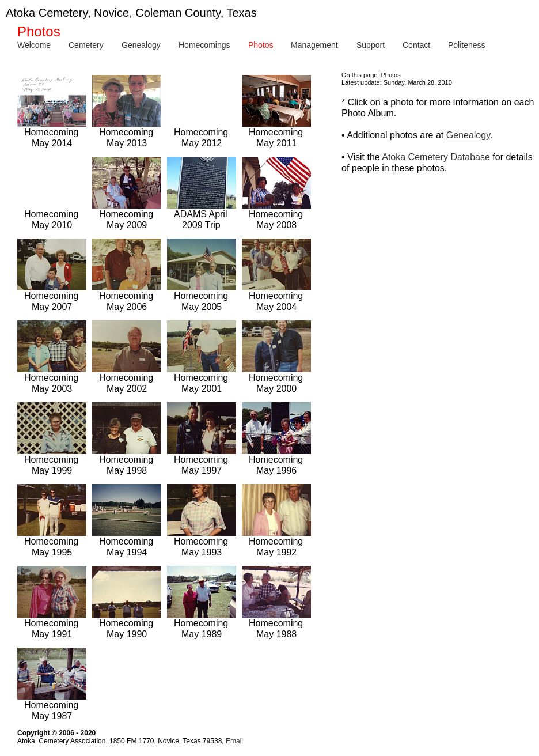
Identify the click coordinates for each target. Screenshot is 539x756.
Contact (416, 45)
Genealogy (141, 45)
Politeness (467, 45)
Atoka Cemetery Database (436, 157)
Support (371, 45)
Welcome (34, 45)
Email (234, 741)
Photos (261, 45)
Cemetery (86, 45)
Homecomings (204, 45)
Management (314, 45)
